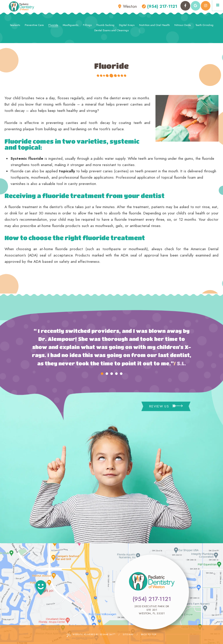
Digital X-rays (127, 25)
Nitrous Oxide (183, 25)
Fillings (87, 25)
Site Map (128, 634)
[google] (196, 6)
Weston (128, 6)
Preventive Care (34, 25)
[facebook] (185, 6)
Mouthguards (71, 25)
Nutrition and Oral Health (154, 25)
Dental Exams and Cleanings (111, 30)
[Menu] (218, 5)
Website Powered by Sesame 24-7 (91, 635)
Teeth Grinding (204, 25)
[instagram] (206, 6)
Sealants (15, 25)
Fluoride (53, 25)
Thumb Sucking (105, 25)
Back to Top (149, 634)
